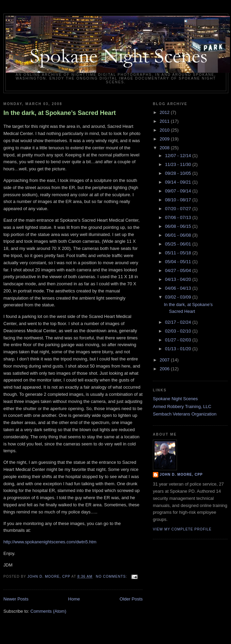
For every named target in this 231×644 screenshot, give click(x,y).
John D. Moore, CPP (181, 474)
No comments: (112, 577)
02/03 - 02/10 (179, 331)
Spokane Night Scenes (175, 399)
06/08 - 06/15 (179, 226)
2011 (165, 121)
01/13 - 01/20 (179, 349)
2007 (165, 360)
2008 (165, 148)
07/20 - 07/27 (179, 209)
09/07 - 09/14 (179, 191)
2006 (165, 369)
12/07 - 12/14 (179, 156)
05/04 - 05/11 (179, 262)
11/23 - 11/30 (179, 164)
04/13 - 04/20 (179, 279)
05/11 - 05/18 (179, 253)
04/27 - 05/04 (179, 270)
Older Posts (131, 599)
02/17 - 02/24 (179, 322)
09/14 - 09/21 (179, 182)
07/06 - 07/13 (179, 217)
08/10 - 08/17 (179, 200)
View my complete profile (182, 529)
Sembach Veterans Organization (185, 414)
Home (74, 599)
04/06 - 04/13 (179, 288)
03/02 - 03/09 (179, 297)
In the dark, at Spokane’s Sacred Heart (60, 113)
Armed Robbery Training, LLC (182, 406)
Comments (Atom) (48, 611)
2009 (165, 139)
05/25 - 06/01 (179, 244)
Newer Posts (16, 599)
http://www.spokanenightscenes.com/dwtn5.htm (50, 542)
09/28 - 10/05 (179, 173)
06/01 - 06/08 (179, 235)
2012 (165, 112)
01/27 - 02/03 (179, 340)
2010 (165, 130)
